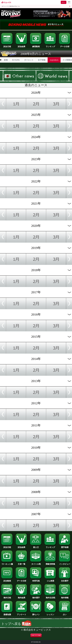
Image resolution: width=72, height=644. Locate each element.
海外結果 (22, 597)
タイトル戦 (36, 563)
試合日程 (7, 46)
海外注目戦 (50, 597)
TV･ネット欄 (7, 563)
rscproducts (54, 60)
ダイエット (29, 60)
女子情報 (42, 60)
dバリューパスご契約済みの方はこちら (11, 6)
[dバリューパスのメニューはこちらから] (69, 3)
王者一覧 (22, 563)
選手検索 (65, 546)
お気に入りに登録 (36, 635)
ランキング (50, 46)
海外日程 (7, 597)
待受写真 (36, 580)
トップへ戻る (16, 624)
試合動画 (7, 580)
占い (65, 614)
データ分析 (65, 46)
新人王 (36, 546)
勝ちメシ (36, 614)
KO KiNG (16, 60)
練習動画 (36, 46)
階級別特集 (50, 563)
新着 (6, 60)
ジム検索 (50, 580)
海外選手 (36, 597)
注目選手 (65, 580)
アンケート (22, 614)
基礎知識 (7, 614)
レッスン (50, 614)
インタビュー (65, 563)
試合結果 (22, 46)
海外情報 (65, 597)
